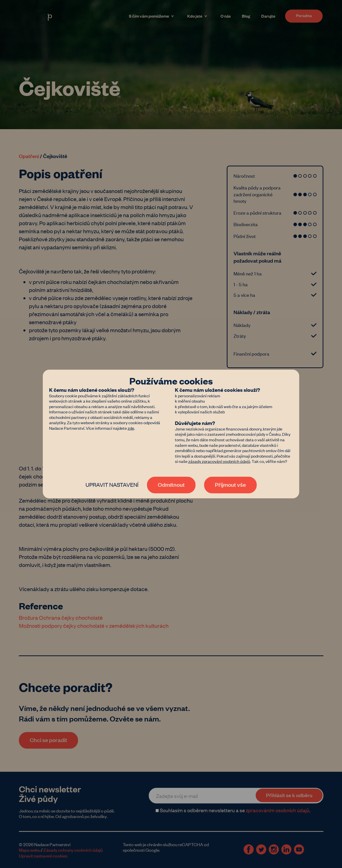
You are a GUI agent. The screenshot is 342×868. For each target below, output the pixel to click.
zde (131, 428)
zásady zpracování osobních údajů (219, 461)
